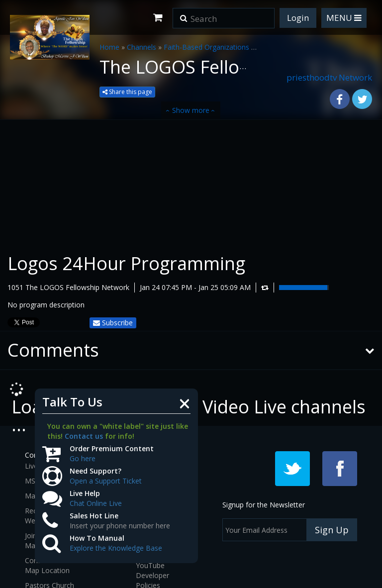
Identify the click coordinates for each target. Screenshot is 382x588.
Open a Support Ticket (106, 481)
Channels (142, 47)
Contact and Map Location (47, 565)
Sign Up (332, 530)
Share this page (127, 92)
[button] (184, 15)
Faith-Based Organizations (206, 47)
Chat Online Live (96, 503)
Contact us (84, 436)
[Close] (185, 403)
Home (109, 47)
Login (298, 18)
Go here (83, 458)
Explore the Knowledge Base (116, 548)
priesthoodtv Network (329, 77)
